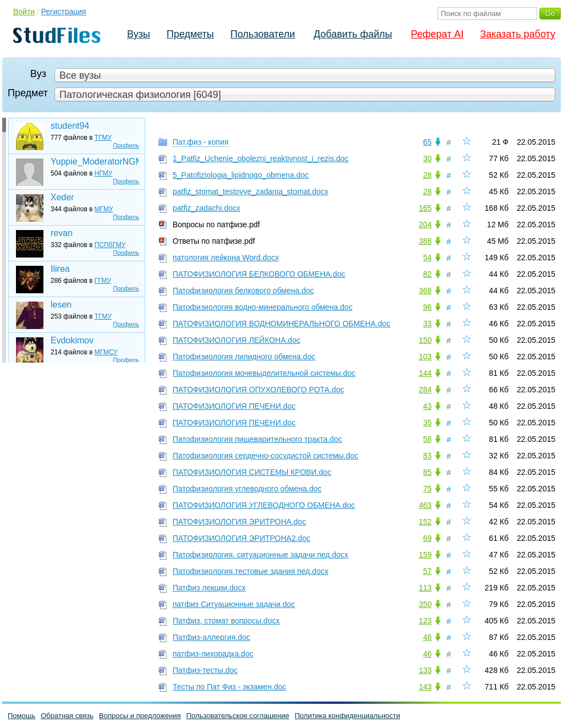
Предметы (190, 34)
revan (62, 233)
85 (427, 472)
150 (425, 340)
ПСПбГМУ (110, 245)
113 (425, 588)
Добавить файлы (353, 34)
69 (427, 538)
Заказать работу (518, 34)
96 (427, 307)
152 (425, 522)
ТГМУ (103, 138)
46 (427, 637)
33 (427, 324)
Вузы (139, 34)
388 (425, 241)
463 (425, 505)
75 (427, 489)
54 (427, 258)
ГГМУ (103, 281)
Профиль (126, 145)
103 (425, 357)
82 (427, 274)
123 (425, 621)
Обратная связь (67, 716)
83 (427, 456)
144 (425, 373)
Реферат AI (437, 34)
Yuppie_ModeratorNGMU (95, 162)
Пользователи (263, 34)
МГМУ (104, 209)
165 (425, 208)
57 (427, 571)
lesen (61, 305)
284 (425, 390)
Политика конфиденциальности (347, 716)
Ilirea (60, 269)
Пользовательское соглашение (238, 716)
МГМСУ (106, 352)
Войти (24, 12)
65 (427, 142)
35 (427, 423)
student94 (70, 126)
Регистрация (64, 12)
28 (427, 175)
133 (425, 670)
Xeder (62, 197)
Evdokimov (72, 340)
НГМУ (104, 173)
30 (427, 158)
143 (425, 687)
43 (427, 406)
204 (425, 225)
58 (427, 439)
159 (425, 555)
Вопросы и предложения (140, 716)
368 (425, 291)
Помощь (21, 716)
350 (425, 604)
